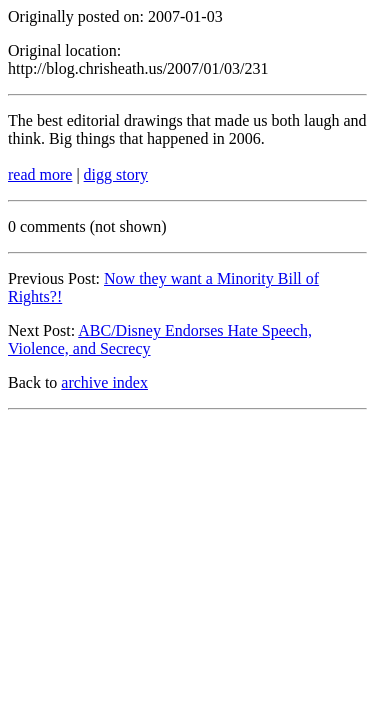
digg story (116, 174)
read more (40, 174)
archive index (104, 382)
